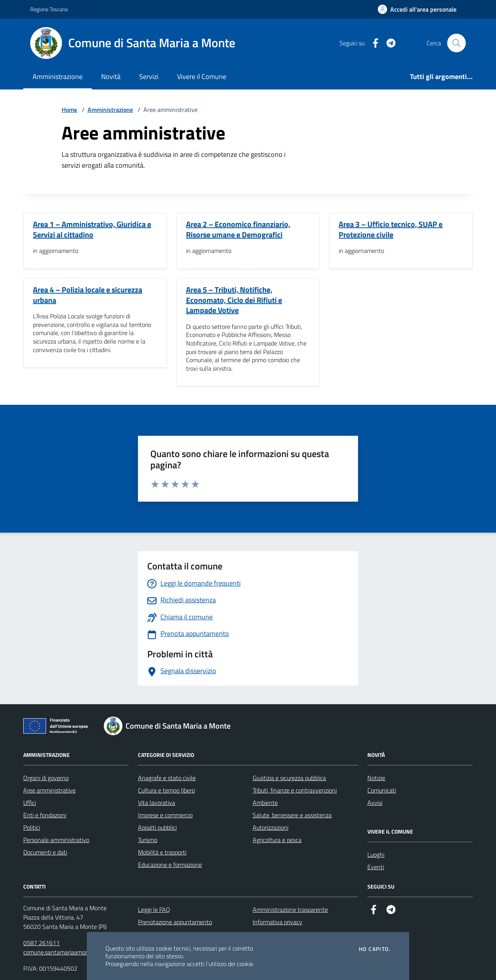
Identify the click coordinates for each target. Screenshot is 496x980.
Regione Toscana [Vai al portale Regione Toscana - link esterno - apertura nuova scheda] (49, 9)
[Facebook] (372, 43)
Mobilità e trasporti (162, 852)
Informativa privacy (277, 922)
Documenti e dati (45, 852)
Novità (111, 77)
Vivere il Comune (202, 77)
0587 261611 (41, 943)
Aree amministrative (49, 790)
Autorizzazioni (270, 827)
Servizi (149, 77)
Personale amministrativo (56, 840)
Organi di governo (46, 778)
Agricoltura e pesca (277, 840)
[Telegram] (388, 43)
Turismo (148, 840)
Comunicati (382, 790)
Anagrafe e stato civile (167, 778)
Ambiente (265, 803)
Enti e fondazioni (45, 815)
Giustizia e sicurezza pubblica (289, 778)
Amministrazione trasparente (290, 910)
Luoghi (376, 854)
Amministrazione (58, 77)
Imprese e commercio (165, 815)
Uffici (30, 803)
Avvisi (375, 803)
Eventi (376, 867)
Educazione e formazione (170, 865)
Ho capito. (375, 949)
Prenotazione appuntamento (175, 922)
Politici (32, 827)
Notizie (376, 778)
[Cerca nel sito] (456, 43)
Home (69, 110)
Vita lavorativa (157, 803)
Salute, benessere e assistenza (292, 815)
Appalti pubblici (157, 827)
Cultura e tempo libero (166, 790)
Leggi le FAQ (154, 910)
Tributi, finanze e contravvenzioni (295, 790)
